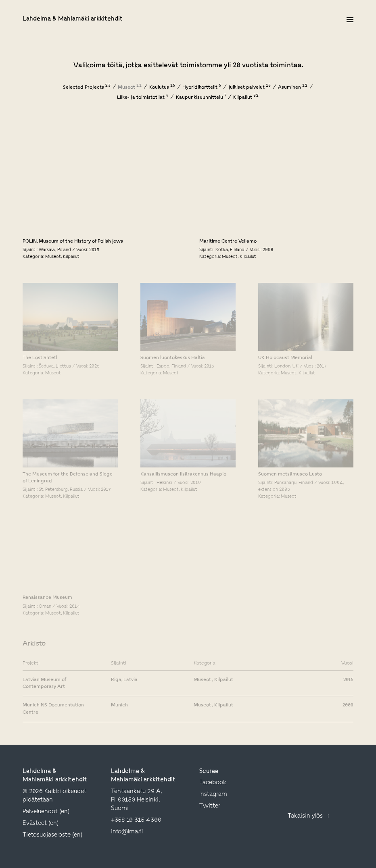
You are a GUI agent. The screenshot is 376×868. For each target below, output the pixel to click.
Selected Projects (87, 87)
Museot (130, 87)
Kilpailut (246, 98)
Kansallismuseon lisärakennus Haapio (183, 474)
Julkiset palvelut (250, 87)
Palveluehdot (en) (46, 812)
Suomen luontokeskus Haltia (173, 358)
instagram (213, 794)
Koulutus (162, 87)
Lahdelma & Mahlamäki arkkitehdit (73, 19)
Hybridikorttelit (202, 87)
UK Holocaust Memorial (285, 358)
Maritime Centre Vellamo (228, 241)
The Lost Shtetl (40, 358)
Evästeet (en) (41, 823)
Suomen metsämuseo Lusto (290, 474)
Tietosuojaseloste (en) (52, 835)
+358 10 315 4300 (136, 820)
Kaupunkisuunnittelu (201, 98)
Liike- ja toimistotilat (143, 98)
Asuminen (293, 87)
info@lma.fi (127, 832)
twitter (210, 806)
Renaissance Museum (47, 598)
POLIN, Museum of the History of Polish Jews (73, 241)
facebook (213, 783)
